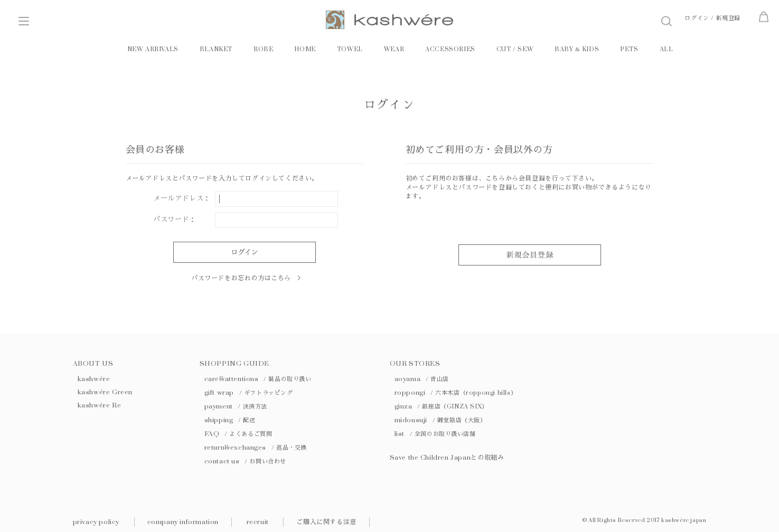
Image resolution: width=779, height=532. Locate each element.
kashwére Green (105, 392)
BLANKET (216, 49)
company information (183, 522)
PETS (629, 49)
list (435, 434)
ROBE (263, 49)
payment (236, 406)
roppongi (456, 393)
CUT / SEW (515, 49)
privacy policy (96, 522)
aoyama (422, 379)
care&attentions (258, 379)
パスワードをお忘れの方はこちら (241, 278)
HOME (305, 49)
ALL (667, 49)
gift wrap (249, 393)
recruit (258, 522)
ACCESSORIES (450, 49)
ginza (441, 406)
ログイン (697, 18)
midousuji (440, 420)
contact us (245, 461)
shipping (230, 420)
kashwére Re (100, 405)
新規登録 (728, 18)
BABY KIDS (577, 49)
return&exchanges (256, 448)
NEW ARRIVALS (153, 49)
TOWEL (350, 49)
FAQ (238, 434)
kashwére (94, 379)
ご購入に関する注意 (326, 522)
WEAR (394, 49)
